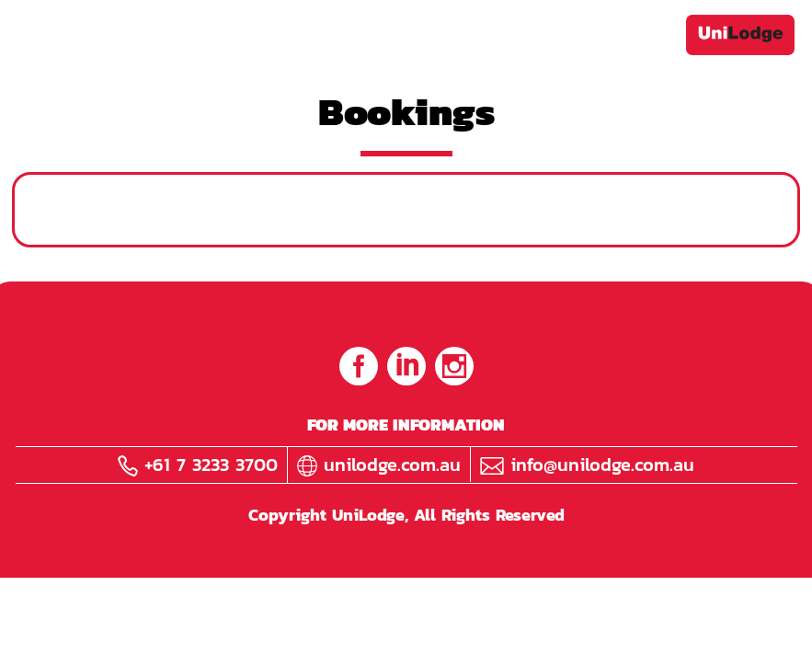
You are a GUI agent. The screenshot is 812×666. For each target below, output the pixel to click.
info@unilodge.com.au (587, 465)
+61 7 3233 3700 (198, 465)
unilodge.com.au (379, 465)
